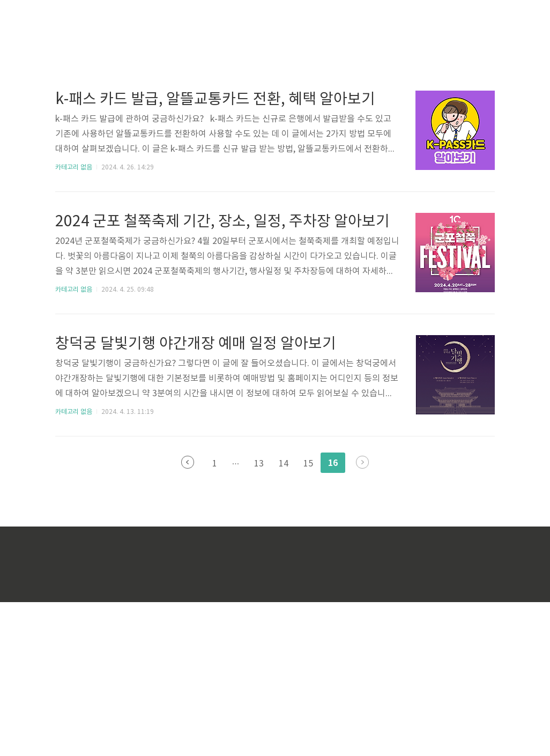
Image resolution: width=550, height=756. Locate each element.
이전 (188, 616)
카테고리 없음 (74, 321)
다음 (362, 616)
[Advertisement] (179, 102)
